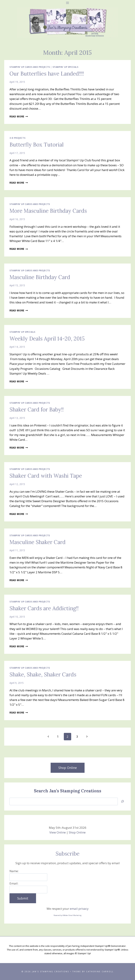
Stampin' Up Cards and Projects (30, 67)
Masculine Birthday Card (40, 277)
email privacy (79, 909)
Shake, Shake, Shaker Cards (43, 674)
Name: (14, 871)
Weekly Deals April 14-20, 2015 (47, 339)
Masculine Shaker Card (38, 542)
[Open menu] (68, 3)
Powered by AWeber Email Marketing (67, 915)
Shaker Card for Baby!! (37, 410)
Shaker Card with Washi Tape (46, 476)
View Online (58, 832)
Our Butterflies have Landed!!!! (47, 74)
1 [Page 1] (58, 737)
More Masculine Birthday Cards (48, 211)
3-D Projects (17, 138)
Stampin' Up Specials (65, 67)
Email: (14, 883)
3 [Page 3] (77, 737)
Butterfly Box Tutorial (37, 145)
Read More (19, 116)
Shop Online (77, 832)
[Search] (123, 801)
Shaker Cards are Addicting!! (44, 608)
